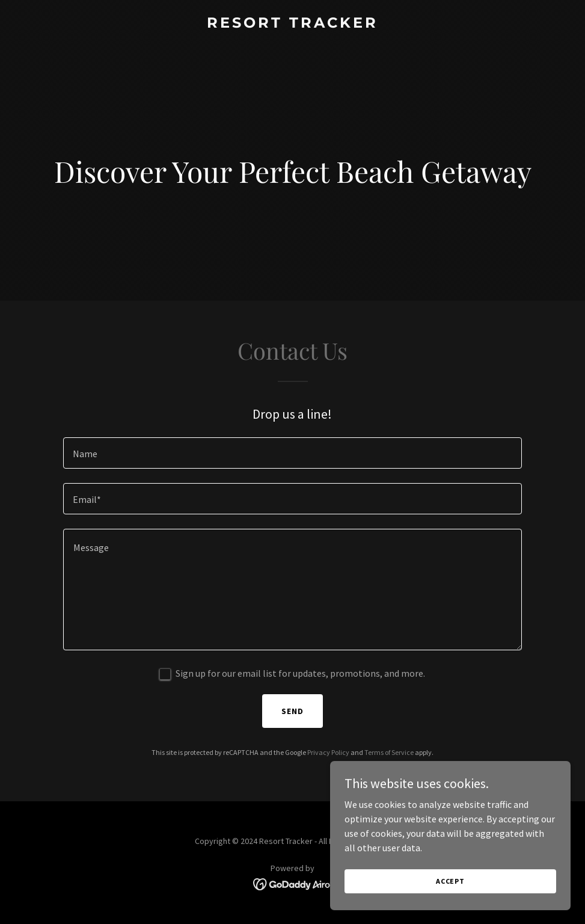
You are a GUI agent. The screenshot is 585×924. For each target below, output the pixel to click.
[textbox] (292, 453)
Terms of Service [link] (389, 752)
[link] (292, 24)
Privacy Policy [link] (328, 752)
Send (292, 711)
